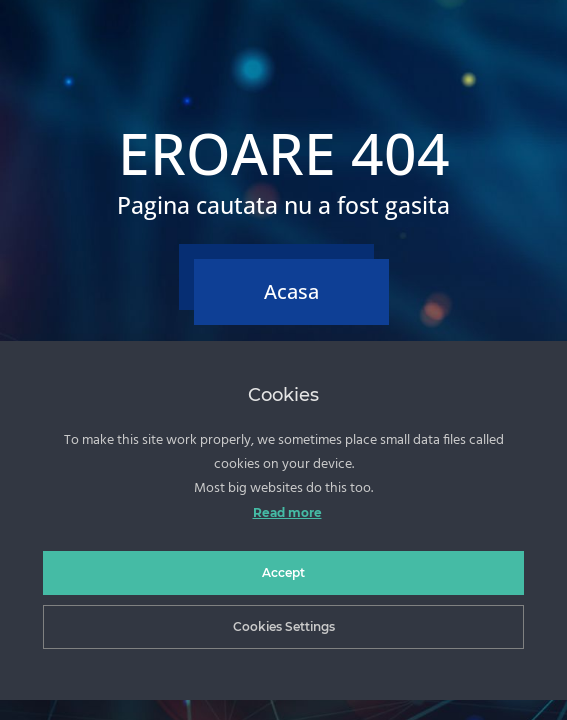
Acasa (291, 291)
